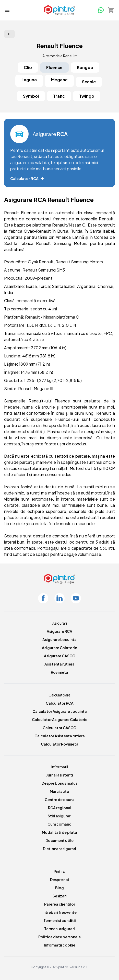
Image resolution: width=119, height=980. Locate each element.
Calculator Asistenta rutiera (60, 736)
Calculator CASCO (59, 728)
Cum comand (59, 824)
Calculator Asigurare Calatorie (60, 719)
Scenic (89, 82)
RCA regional (60, 808)
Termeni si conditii (60, 920)
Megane (59, 80)
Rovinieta (59, 672)
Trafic (59, 96)
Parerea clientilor (60, 904)
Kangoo (85, 67)
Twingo (87, 96)
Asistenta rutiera (59, 664)
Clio (28, 67)
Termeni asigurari (59, 929)
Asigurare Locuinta (59, 639)
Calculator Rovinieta (60, 744)
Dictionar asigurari (59, 849)
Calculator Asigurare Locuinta (60, 711)
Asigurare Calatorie (59, 648)
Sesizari (60, 896)
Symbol (31, 96)
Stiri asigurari (60, 816)
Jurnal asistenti (60, 775)
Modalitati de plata (59, 832)
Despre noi (59, 880)
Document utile (59, 840)
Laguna (29, 80)
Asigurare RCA (59, 631)
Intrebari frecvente (59, 912)
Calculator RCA (60, 703)
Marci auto (59, 791)
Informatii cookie (60, 945)
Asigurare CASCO (60, 656)
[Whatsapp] (101, 10)
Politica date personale (59, 937)
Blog (59, 888)
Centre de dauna (60, 799)
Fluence (54, 67)
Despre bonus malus (59, 783)
